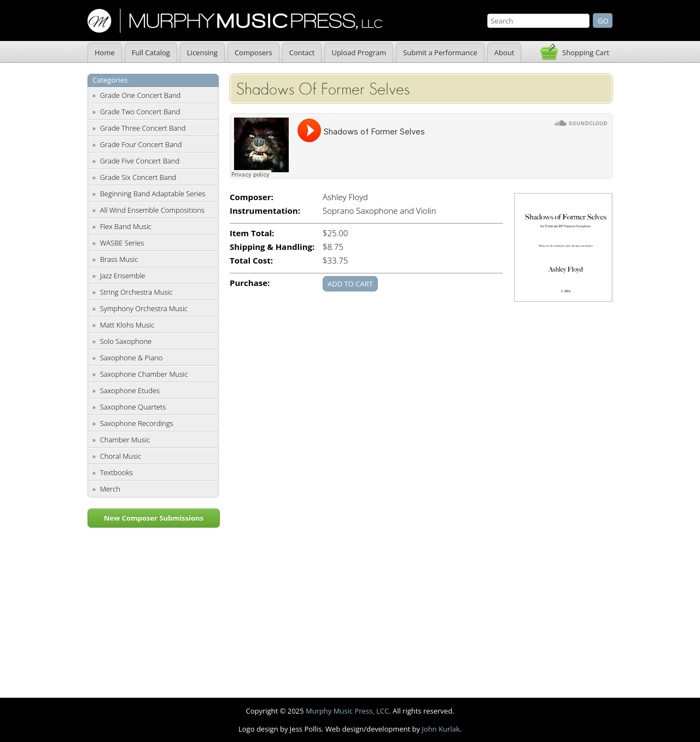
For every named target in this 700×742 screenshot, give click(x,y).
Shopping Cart (586, 52)
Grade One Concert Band (141, 95)
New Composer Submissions (154, 518)
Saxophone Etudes (130, 390)
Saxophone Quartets (133, 407)
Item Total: (252, 233)
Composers (253, 52)
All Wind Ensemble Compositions (152, 210)
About (504, 52)
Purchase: (250, 283)
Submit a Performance (440, 52)
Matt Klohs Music (127, 325)
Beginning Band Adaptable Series (153, 194)
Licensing (202, 52)
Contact (302, 52)
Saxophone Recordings (137, 423)
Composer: (252, 197)
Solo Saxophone (126, 341)
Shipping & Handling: (272, 247)
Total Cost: (251, 261)
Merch (110, 489)
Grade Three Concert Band (143, 128)
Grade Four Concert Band (141, 144)
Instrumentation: (265, 211)
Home (105, 52)
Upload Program (359, 52)
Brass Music (119, 259)
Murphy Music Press (235, 21)
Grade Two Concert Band (140, 112)
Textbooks (116, 472)
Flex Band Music (126, 226)
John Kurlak (441, 729)
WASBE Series (122, 243)
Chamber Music (125, 440)
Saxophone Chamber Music (144, 374)
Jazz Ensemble (123, 276)
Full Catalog (151, 52)
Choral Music (121, 456)
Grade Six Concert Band (138, 177)
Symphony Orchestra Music (144, 308)
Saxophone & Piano (132, 358)
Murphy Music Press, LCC (347, 711)
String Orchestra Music (136, 292)
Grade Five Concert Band (140, 161)
